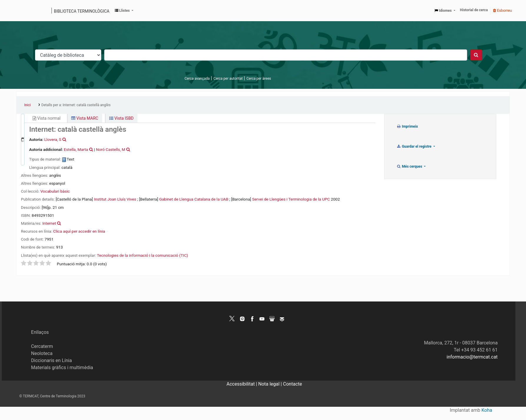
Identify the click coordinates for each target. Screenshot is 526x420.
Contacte (293, 384)
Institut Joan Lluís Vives (115, 199)
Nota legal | (271, 384)
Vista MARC (85, 118)
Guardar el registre (414, 146)
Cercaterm (42, 346)
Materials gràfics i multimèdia (62, 367)
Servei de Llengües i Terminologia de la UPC (291, 199)
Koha (487, 410)
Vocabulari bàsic (55, 191)
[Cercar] (476, 55)
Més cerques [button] (410, 166)
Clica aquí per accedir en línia (79, 231)
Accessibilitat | (243, 384)
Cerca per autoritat (228, 79)
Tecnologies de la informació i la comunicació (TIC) (142, 255)
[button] (124, 11)
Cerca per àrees (259, 79)
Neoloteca (42, 353)
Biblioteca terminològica (82, 11)
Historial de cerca (474, 10)
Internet (49, 223)
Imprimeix (407, 126)
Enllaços (40, 332)
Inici (27, 105)
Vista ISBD (121, 118)
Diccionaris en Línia (52, 360)
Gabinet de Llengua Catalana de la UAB (194, 199)
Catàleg (23, 11)
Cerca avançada (197, 79)
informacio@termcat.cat (472, 357)
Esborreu (502, 10)
